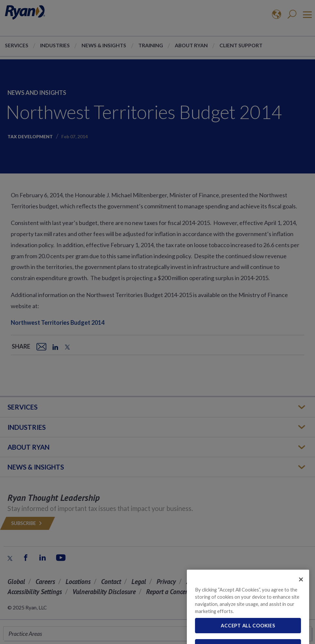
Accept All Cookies (248, 631)
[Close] (301, 585)
